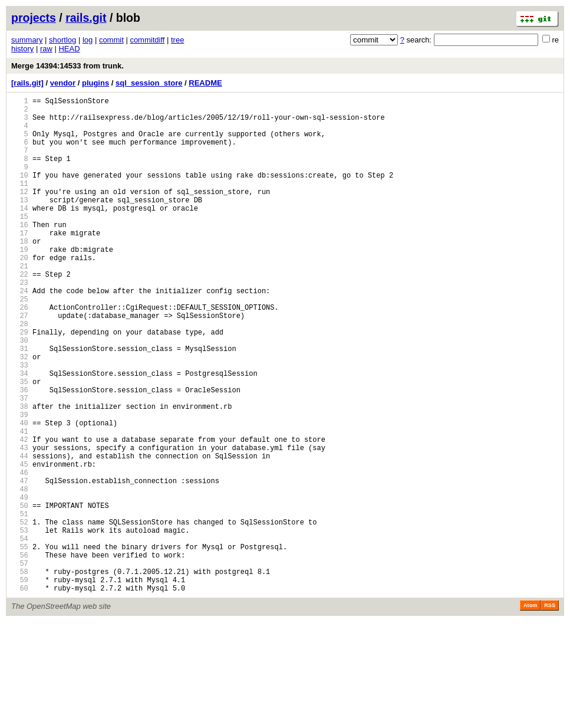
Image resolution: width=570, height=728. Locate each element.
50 (20, 594)
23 (20, 323)
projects (34, 18)
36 (20, 453)
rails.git (86, 18)
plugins (95, 83)
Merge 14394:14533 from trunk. (67, 66)
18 (20, 273)
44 (20, 534)
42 (20, 514)
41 (20, 504)
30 (20, 393)
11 (20, 203)
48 (20, 574)
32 (20, 413)
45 (20, 544)
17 (20, 263)
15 (20, 243)
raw (46, 49)
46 (20, 554)
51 (20, 604)
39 (20, 483)
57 (20, 664)
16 (20, 253)
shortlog (62, 40)
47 (20, 564)
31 (20, 403)
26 (20, 353)
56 (20, 654)
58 (20, 674)
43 (20, 524)
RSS (550, 711)
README (205, 83)
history (22, 49)
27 (20, 363)
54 (20, 634)
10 (20, 193)
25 (20, 343)
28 (20, 373)
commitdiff (147, 40)
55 (20, 644)
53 (20, 624)
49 (20, 584)
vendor (63, 83)
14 (20, 233)
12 (20, 213)
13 (20, 223)
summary (27, 40)
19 (20, 283)
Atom (530, 711)
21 (20, 303)
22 (20, 313)
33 (20, 423)
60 (20, 694)
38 (20, 473)
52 (20, 614)
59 (20, 684)
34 (20, 433)
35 (20, 443)
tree (177, 40)
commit (111, 40)
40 (20, 493)
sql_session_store (149, 83)
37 (20, 463)
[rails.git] (27, 83)
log (88, 40)
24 (20, 333)
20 (20, 293)
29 (20, 383)
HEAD (69, 49)
